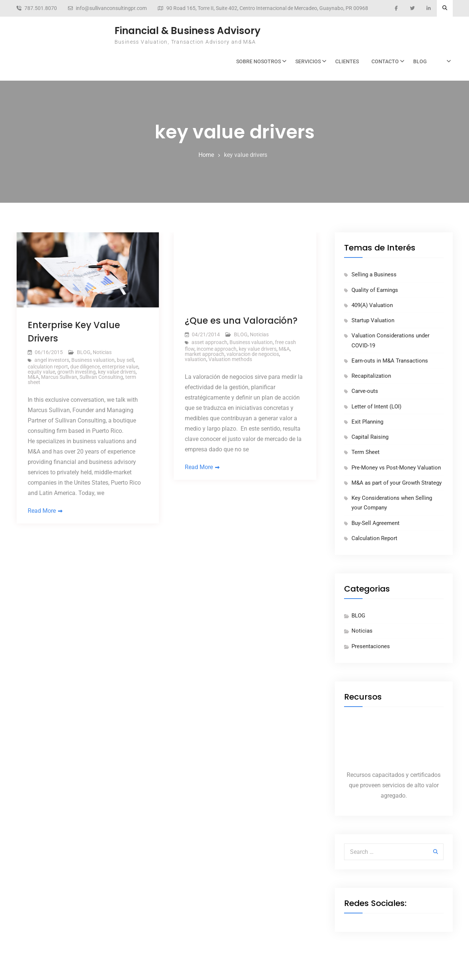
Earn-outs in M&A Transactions (390, 361)
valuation (196, 359)
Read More (42, 511)
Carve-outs (365, 391)
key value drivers (117, 372)
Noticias (102, 352)
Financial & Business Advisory (188, 31)
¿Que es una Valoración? (241, 321)
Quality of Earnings (375, 290)
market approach (205, 354)
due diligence (85, 367)
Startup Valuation (373, 320)
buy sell (125, 360)
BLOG (420, 61)
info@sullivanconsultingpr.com (111, 8)
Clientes (347, 61)
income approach (217, 349)
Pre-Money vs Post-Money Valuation (396, 468)
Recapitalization (371, 376)
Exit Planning (367, 422)
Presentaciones (371, 646)
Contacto (385, 61)
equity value (41, 372)
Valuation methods (230, 359)
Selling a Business (374, 275)
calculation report (48, 367)
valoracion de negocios (253, 354)
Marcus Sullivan (59, 377)
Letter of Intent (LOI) (376, 407)
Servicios (308, 61)
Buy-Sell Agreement (375, 523)
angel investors (52, 360)
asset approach (209, 342)
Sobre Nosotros (259, 61)
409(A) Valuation (372, 305)
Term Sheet (366, 452)
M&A (33, 377)
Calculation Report (374, 538)
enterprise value (120, 367)
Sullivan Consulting (101, 377)
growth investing (77, 372)
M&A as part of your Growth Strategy (397, 483)
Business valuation (93, 360)
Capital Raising (370, 437)
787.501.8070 (41, 8)
